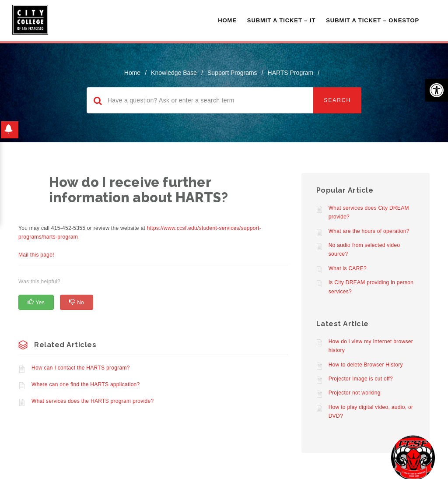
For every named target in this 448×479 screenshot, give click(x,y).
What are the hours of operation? (369, 231)
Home (227, 20)
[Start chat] (413, 457)
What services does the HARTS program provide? (93, 401)
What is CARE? (348, 268)
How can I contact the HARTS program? (81, 368)
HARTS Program (291, 73)
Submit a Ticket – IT (281, 20)
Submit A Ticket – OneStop (373, 20)
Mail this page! (36, 255)
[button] (437, 90)
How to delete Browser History (366, 365)
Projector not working (355, 393)
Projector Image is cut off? (361, 379)
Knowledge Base (174, 73)
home (132, 73)
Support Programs (232, 73)
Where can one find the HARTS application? (86, 384)
